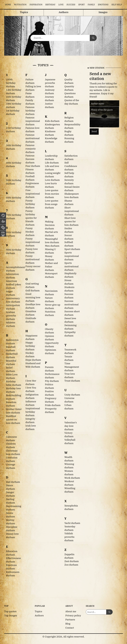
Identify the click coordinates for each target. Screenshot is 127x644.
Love (61, 5)
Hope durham (33, 360)
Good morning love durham (33, 297)
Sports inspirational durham (72, 256)
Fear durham (33, 166)
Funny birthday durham (30, 204)
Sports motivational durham (71, 266)
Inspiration (36, 5)
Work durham (72, 478)
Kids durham (52, 121)
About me (71, 611)
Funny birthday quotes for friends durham (31, 218)
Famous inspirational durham (33, 121)
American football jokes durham (13, 284)
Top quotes (10, 611)
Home (8, 5)
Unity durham (72, 395)
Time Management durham (72, 367)
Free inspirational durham (33, 194)
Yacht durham (72, 523)
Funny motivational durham (33, 259)
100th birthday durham (11, 83)
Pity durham (52, 381)
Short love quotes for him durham (71, 221)
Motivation (20, 5)
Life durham (52, 163)
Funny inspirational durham (33, 242)
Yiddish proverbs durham (69, 537)
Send (94, 131)
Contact (70, 628)
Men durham (52, 246)
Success (71, 5)
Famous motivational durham (33, 138)
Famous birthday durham (30, 111)
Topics (38, 611)
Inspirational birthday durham (33, 412)
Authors (39, 615)
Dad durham (13, 482)
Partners (70, 619)
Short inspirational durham (72, 211)
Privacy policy (73, 615)
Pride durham (53, 405)
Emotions (103, 5)
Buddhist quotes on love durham (13, 419)
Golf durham (33, 290)
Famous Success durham (30, 159)
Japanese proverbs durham (50, 83)
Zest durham (72, 561)
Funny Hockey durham (30, 232)
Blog (68, 624)
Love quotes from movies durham (52, 194)
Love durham (52, 180)
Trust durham (72, 381)
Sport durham (72, 249)
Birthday (50, 5)
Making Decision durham (50, 225)
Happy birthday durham (30, 346)
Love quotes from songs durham (52, 204)
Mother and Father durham (51, 266)
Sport (81, 5)
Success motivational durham (71, 304)
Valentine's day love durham (71, 426)
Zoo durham (71, 565)
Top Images (11, 615)
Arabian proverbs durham (11, 316)
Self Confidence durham (71, 166)
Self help (117, 5)
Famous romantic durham (31, 149)
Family (91, 5)
